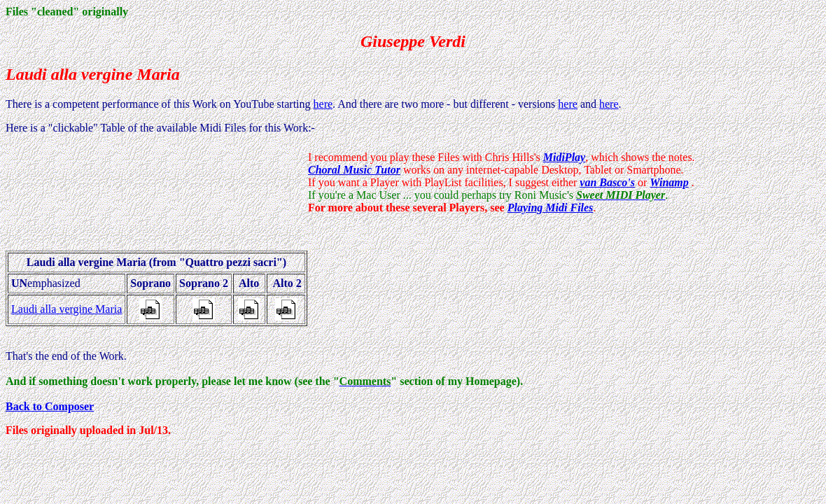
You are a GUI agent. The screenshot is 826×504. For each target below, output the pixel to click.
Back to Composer (50, 406)
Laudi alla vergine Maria (66, 309)
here (323, 104)
